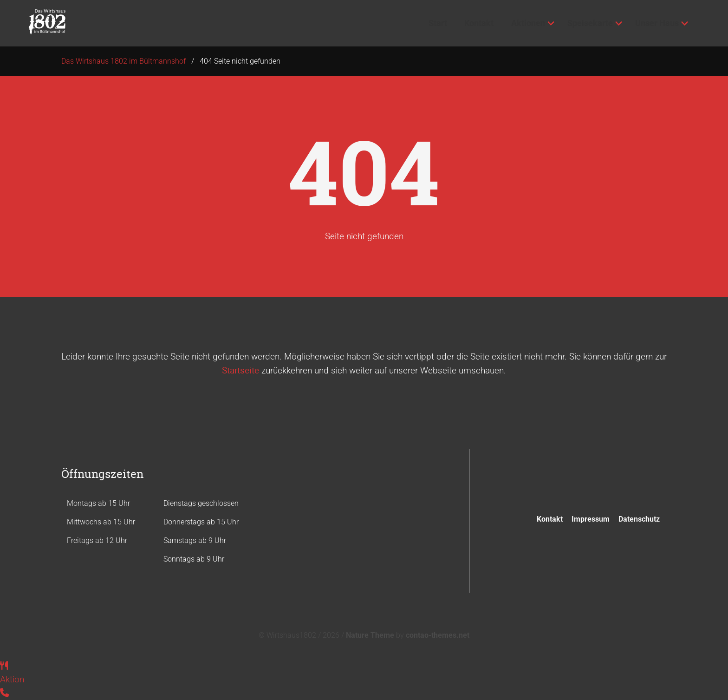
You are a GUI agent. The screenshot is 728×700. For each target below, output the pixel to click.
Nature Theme (370, 635)
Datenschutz (639, 519)
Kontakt (550, 519)
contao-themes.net (438, 635)
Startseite (240, 370)
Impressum (591, 519)
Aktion (12, 679)
